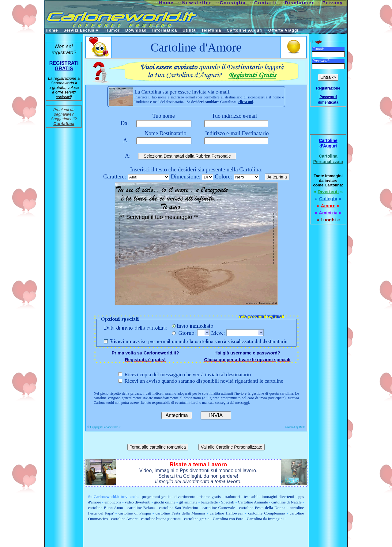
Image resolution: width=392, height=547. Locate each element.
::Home (164, 3)
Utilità (189, 30)
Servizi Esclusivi (82, 30)
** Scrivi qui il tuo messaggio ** (196, 239)
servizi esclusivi (66, 94)
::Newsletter (195, 3)
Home (52, 30)
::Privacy (331, 3)
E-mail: (318, 49)
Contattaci (64, 124)
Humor (113, 30)
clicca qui (246, 102)
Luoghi (328, 220)
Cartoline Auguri (245, 30)
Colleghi (328, 199)
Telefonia (211, 30)
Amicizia (328, 213)
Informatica (165, 30)
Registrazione (328, 88)
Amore (328, 206)
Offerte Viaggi (283, 30)
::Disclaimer (297, 3)
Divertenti (328, 191)
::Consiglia (231, 3)
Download (136, 30)
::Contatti (263, 3)
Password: (321, 61)
